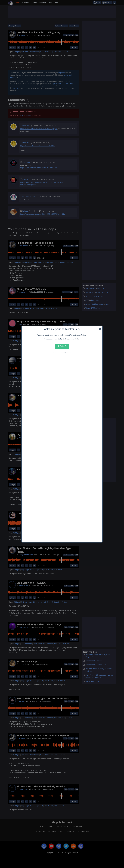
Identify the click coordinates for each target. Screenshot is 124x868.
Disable (62, 346)
